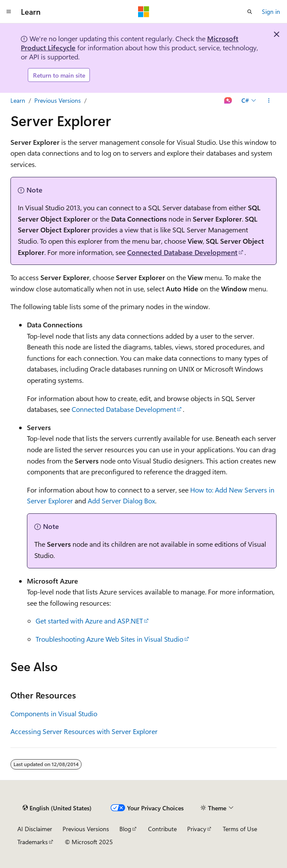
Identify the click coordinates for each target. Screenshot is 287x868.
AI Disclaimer (35, 829)
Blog (125, 829)
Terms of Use (240, 829)
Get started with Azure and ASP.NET (89, 621)
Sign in (271, 11)
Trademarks (33, 842)
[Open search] (250, 12)
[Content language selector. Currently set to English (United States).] (57, 808)
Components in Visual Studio (54, 713)
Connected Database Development (182, 252)
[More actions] (269, 101)
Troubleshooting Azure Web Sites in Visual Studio (109, 639)
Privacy (197, 829)
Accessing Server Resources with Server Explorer (84, 731)
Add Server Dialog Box (121, 501)
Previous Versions (58, 100)
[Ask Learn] (228, 101)
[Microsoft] (144, 12)
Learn (18, 100)
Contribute (162, 829)
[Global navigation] (9, 12)
